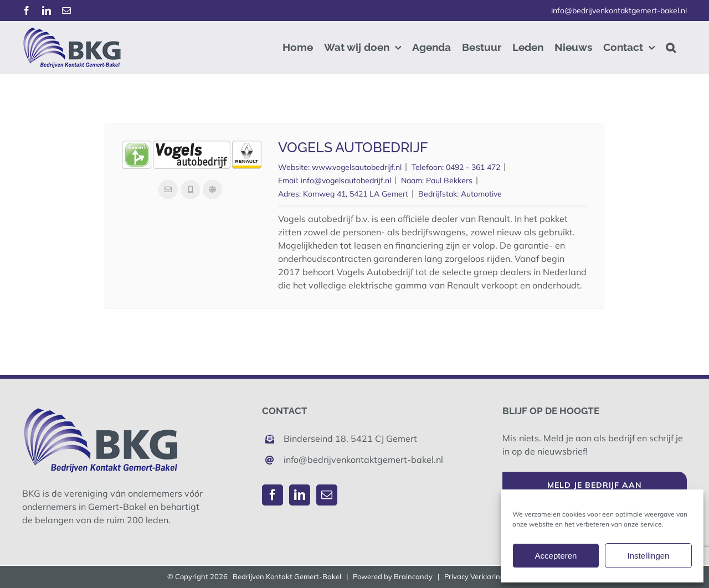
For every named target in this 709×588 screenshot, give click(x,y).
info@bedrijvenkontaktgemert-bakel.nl (619, 11)
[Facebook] (273, 495)
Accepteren (556, 556)
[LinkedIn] (300, 495)
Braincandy (413, 576)
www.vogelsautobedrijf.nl (357, 167)
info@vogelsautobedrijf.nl (346, 180)
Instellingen (649, 556)
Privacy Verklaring (474, 576)
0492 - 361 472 (473, 167)
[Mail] (327, 495)
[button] (671, 47)
